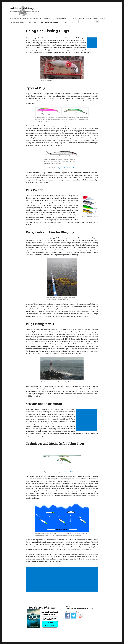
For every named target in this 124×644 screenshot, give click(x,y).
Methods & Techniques (50, 22)
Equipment (47, 18)
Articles (65, 22)
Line (72, 18)
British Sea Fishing (22, 8)
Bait (25, 18)
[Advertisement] (92, 43)
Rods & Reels (35, 18)
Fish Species (15, 18)
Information (33, 22)
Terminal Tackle (61, 18)
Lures (80, 18)
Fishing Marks (98, 18)
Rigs (88, 18)
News (73, 22)
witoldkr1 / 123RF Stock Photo (71, 472)
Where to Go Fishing (17, 22)
